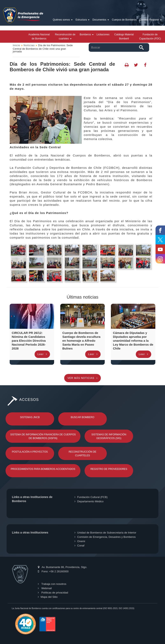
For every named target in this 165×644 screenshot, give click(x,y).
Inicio (16, 45)
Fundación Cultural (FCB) (91, 497)
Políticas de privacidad (53, 593)
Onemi (80, 541)
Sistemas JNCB (30, 417)
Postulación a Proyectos (30, 452)
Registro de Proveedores (109, 469)
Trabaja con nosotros (52, 584)
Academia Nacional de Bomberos (39, 37)
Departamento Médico (89, 501)
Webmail (45, 588)
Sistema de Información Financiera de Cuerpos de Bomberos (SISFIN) (43, 436)
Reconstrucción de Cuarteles (83, 454)
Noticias (29, 45)
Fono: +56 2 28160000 (53, 571)
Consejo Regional (151, 20)
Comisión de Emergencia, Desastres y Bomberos (105, 537)
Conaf (79, 546)
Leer (42, 354)
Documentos (101, 20)
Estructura (82, 20)
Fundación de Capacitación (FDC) (150, 37)
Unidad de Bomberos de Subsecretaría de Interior (105, 533)
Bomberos (87, 34)
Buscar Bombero (83, 417)
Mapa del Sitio (48, 597)
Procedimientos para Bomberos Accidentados (43, 469)
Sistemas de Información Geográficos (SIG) (109, 436)
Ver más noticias (82, 378)
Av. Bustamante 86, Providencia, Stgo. (62, 567)
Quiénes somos (63, 20)
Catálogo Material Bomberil (124, 37)
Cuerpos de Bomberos (124, 20)
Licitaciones (103, 34)
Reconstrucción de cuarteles (65, 37)
